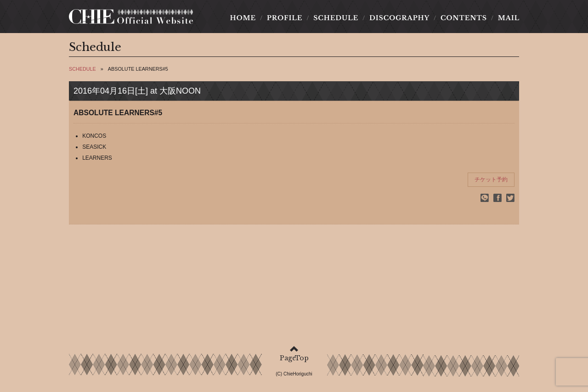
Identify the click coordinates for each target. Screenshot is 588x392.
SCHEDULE (336, 18)
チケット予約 (491, 179)
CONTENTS (464, 18)
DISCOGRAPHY (399, 18)
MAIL (506, 18)
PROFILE (285, 18)
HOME (246, 18)
